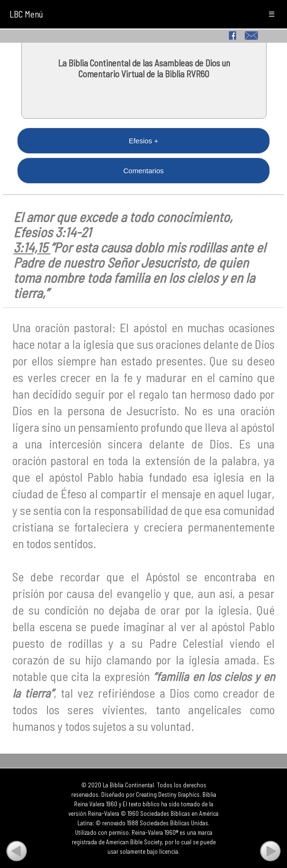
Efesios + (143, 141)
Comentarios (143, 171)
